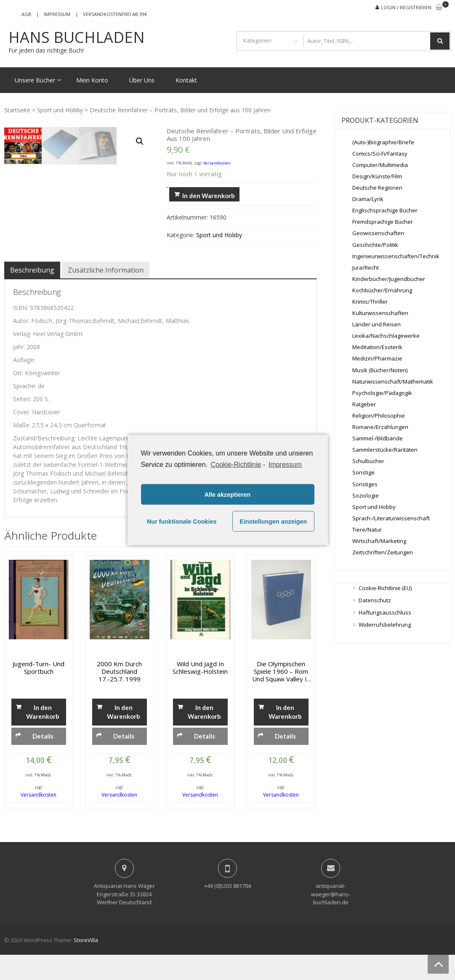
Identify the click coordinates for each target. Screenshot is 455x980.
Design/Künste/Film (377, 176)
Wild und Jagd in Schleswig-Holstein (200, 692)
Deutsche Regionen (377, 188)
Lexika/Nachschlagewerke (386, 336)
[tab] (32, 295)
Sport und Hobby (60, 110)
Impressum (57, 14)
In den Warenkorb (209, 196)
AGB (26, 14)
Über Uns (142, 80)
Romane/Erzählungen (380, 427)
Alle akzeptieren (228, 495)
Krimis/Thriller (370, 302)
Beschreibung (32, 295)
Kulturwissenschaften (380, 313)
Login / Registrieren (406, 7)
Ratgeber (364, 404)
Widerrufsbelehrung (385, 625)
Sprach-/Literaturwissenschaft (391, 518)
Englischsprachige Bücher (385, 210)
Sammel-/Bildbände (378, 438)
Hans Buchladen (77, 37)
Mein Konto (92, 80)
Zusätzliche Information (106, 295)
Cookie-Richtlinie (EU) (385, 588)
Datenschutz (375, 600)
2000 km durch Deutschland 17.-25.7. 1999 (119, 696)
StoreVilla (86, 965)
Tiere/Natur (367, 530)
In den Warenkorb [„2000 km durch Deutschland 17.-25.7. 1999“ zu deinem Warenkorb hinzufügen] (124, 737)
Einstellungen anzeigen (273, 522)
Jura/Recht (366, 268)
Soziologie (366, 495)
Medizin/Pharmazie (377, 358)
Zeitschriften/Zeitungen (383, 552)
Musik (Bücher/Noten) (380, 370)
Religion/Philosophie (379, 416)
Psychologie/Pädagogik (382, 393)
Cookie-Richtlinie (236, 465)
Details (43, 761)
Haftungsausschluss (385, 612)
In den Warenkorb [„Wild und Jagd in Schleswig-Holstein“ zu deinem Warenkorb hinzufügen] (204, 737)
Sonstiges (365, 484)
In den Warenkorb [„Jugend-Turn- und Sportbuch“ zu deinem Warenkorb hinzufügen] (43, 737)
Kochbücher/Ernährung (382, 290)
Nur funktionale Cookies (182, 522)
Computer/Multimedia (380, 165)
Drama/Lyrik (368, 199)
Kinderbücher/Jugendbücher (389, 279)
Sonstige (363, 472)
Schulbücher (368, 461)
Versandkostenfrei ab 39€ (115, 14)
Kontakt (186, 80)
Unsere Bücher (35, 80)
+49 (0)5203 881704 (227, 911)
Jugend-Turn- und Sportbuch (39, 692)
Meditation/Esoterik (377, 347)
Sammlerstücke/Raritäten (385, 450)
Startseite (17, 110)
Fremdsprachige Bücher (383, 222)
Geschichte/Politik (375, 245)
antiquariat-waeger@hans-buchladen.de (331, 919)
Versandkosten (217, 163)
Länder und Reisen (377, 324)
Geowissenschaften (378, 233)
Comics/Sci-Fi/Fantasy (380, 154)
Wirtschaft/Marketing (379, 541)
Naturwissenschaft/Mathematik (393, 381)
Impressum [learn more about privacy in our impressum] (285, 465)
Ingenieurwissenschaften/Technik (396, 256)
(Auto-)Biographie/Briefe (383, 142)
